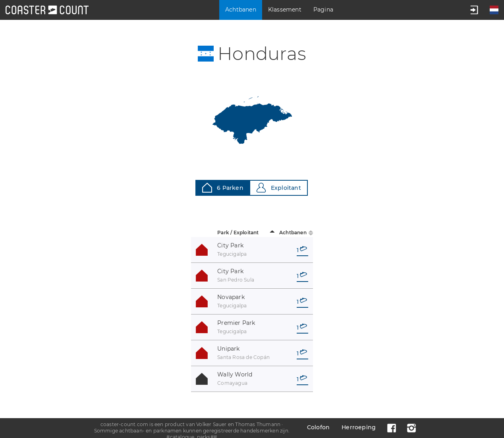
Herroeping (359, 427)
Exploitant (279, 188)
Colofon (318, 427)
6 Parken (223, 188)
